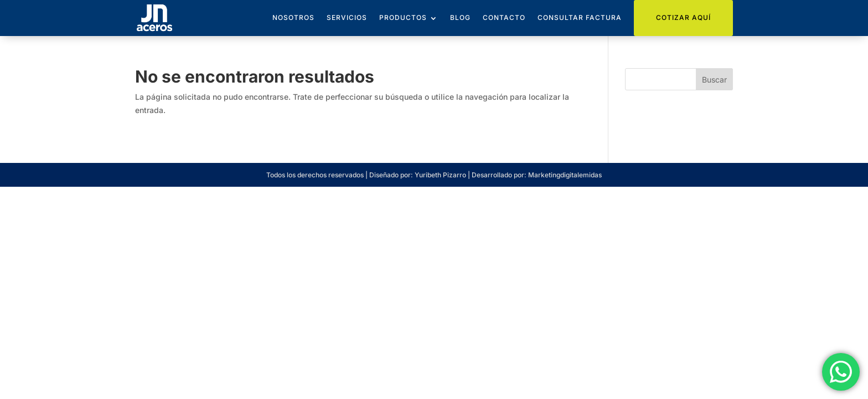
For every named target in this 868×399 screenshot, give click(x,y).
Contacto (504, 17)
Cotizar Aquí (683, 17)
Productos (403, 17)
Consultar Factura (580, 17)
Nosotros (293, 17)
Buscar (714, 80)
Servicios (347, 17)
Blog (460, 17)
